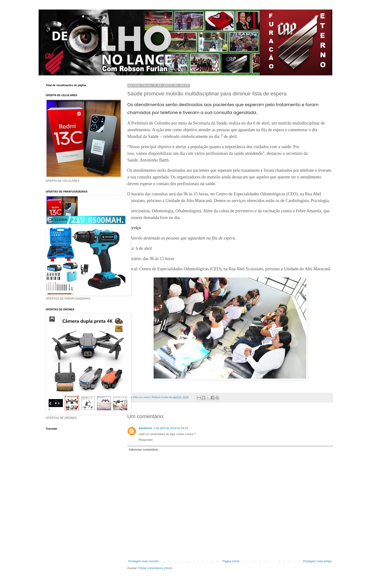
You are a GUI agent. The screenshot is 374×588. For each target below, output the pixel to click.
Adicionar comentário (143, 450)
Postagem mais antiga (317, 561)
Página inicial (231, 561)
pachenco (145, 428)
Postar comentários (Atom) (155, 568)
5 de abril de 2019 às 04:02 (171, 428)
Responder (146, 440)
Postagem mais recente (144, 561)
